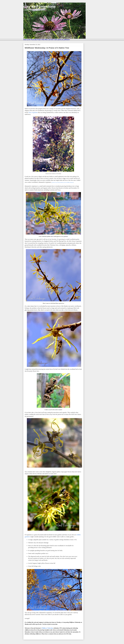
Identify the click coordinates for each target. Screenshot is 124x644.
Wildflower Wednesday (47, 628)
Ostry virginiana (33, 112)
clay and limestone (40, 7)
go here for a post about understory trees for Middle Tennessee (63, 182)
